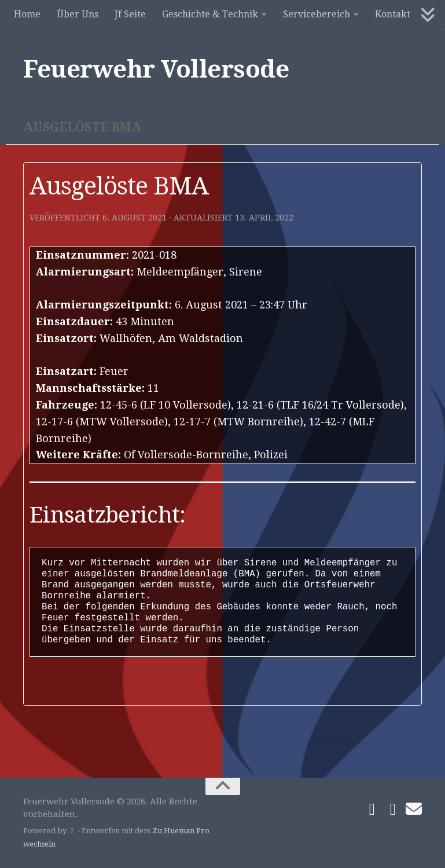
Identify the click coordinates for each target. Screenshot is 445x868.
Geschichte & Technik (210, 14)
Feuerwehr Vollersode (156, 69)
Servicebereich (317, 14)
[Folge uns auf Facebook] (372, 810)
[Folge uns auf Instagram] (393, 810)
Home (27, 14)
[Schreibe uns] (414, 809)
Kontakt (393, 14)
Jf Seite (130, 14)
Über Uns (78, 14)
